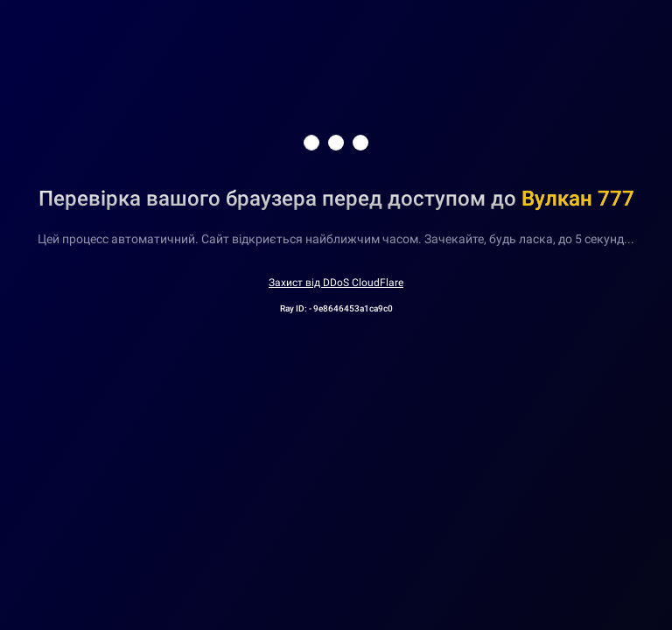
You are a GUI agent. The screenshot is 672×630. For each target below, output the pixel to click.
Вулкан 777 (578, 199)
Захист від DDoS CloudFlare (336, 283)
